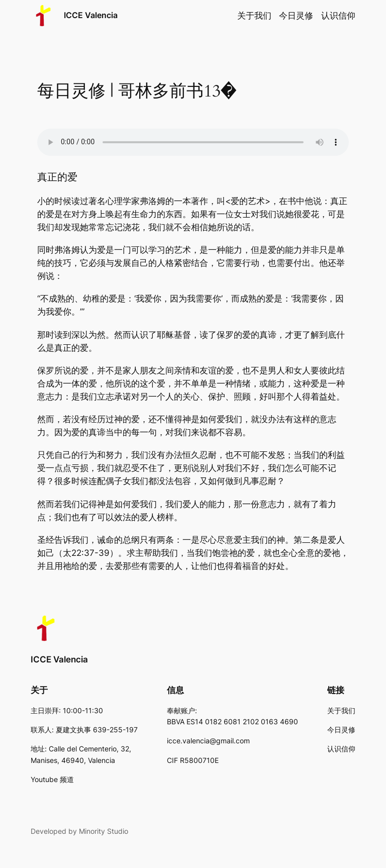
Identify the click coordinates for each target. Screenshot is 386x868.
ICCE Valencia (91, 15)
